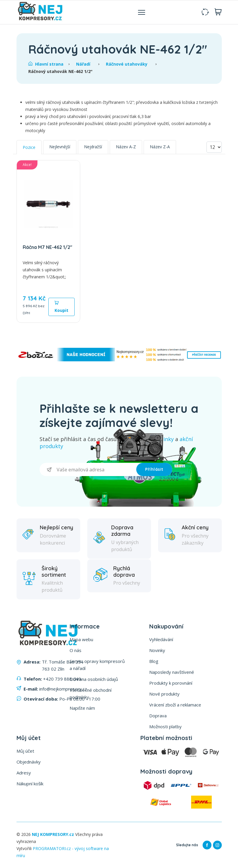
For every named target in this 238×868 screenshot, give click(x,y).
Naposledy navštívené (172, 672)
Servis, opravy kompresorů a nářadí (97, 665)
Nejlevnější (60, 147)
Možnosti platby (165, 726)
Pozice (29, 147)
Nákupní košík (30, 784)
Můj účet (25, 751)
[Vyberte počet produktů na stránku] (214, 147)
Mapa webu (81, 639)
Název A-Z (126, 147)
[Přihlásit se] (88, 469)
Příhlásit (154, 469)
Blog (154, 661)
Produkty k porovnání (171, 683)
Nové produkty (164, 694)
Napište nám (82, 708)
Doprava (158, 716)
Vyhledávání (161, 639)
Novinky (157, 650)
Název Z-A (160, 147)
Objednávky (29, 762)
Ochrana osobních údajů (94, 679)
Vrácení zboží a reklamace (175, 705)
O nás (75, 650)
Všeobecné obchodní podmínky (91, 694)
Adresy (24, 773)
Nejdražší (93, 147)
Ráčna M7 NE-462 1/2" (47, 247)
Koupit (61, 307)
